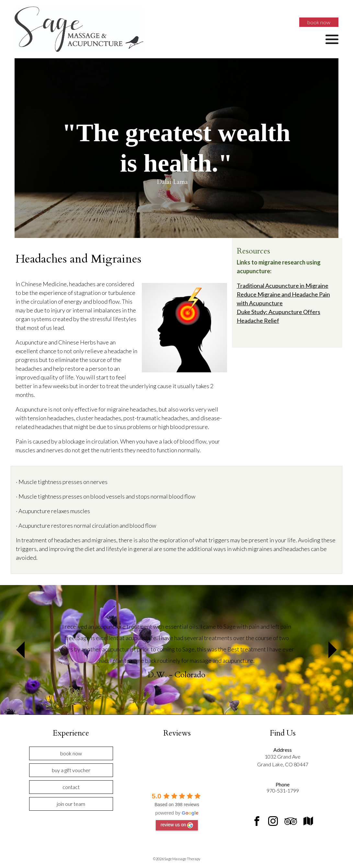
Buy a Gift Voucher (71, 770)
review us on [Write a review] (177, 825)
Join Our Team (71, 804)
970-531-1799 (283, 790)
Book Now (319, 22)
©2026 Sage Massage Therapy (176, 859)
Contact (71, 787)
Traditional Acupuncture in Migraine (283, 286)
